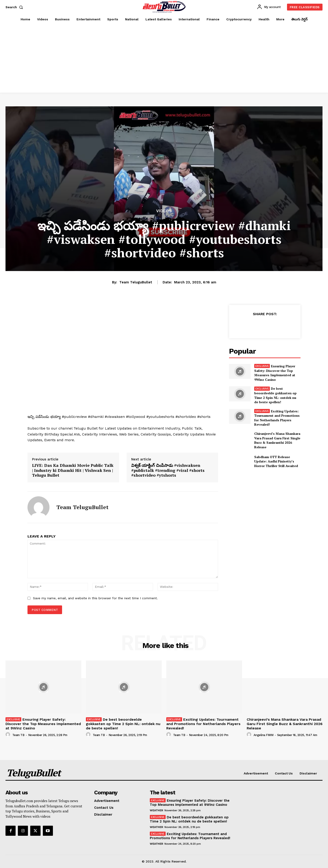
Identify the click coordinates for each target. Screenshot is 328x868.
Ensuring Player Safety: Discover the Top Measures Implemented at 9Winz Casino (275, 373)
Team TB (18, 735)
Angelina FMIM (264, 735)
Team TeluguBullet (136, 282)
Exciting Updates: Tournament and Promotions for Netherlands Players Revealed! (277, 418)
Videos (164, 211)
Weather (156, 810)
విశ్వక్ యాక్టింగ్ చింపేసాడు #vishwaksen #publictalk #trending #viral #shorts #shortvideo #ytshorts (168, 470)
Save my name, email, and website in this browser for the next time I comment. (95, 598)
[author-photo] (8, 735)
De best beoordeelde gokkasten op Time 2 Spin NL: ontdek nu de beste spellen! (275, 395)
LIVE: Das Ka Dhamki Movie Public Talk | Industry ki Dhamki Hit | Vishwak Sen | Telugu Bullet (73, 470)
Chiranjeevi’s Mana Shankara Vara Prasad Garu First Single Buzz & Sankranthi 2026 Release (277, 440)
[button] (15, 7)
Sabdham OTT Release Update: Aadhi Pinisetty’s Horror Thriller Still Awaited (276, 461)
